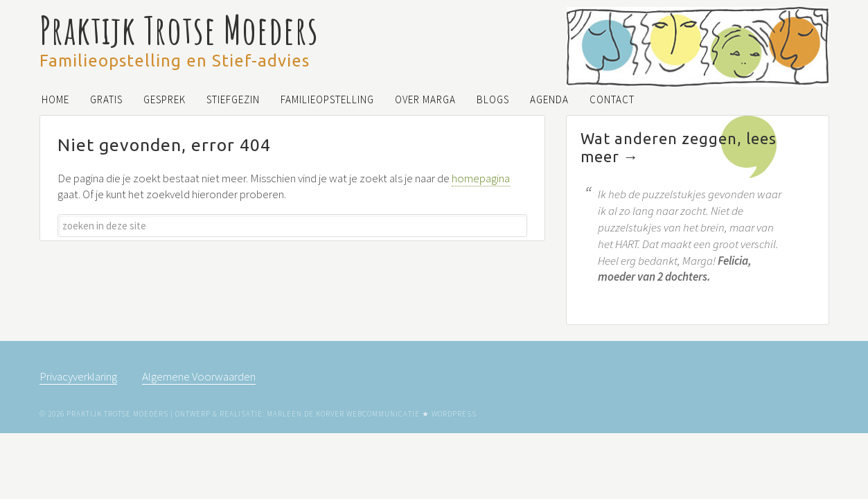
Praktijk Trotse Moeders (179, 29)
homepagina (481, 178)
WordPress (454, 414)
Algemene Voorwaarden (199, 376)
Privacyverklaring (78, 376)
